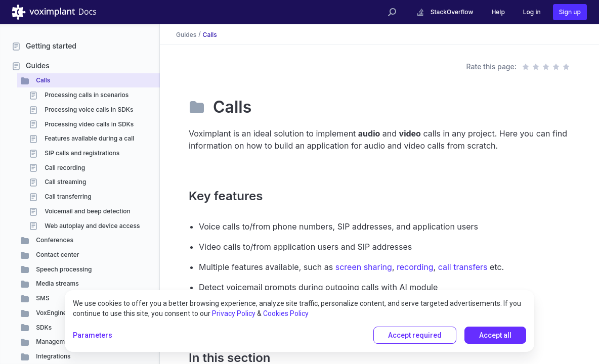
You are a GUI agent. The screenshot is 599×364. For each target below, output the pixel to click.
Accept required (415, 335)
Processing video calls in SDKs (88, 124)
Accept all (495, 335)
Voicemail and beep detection (87, 211)
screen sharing (364, 267)
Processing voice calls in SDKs (88, 109)
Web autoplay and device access (91, 226)
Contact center (57, 255)
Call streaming (65, 182)
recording (415, 267)
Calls (42, 80)
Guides (38, 65)
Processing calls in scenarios (86, 95)
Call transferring (67, 196)
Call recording (64, 168)
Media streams (57, 283)
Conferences (54, 240)
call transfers (463, 267)
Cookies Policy (286, 313)
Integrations (53, 356)
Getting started (51, 46)
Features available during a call (89, 138)
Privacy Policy (234, 313)
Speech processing (63, 269)
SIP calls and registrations (81, 153)
